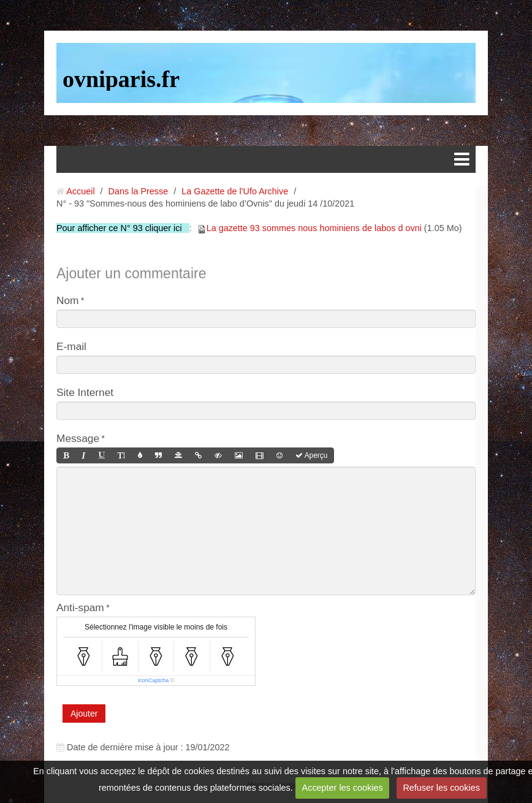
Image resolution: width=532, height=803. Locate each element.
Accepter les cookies (343, 788)
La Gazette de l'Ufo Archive (235, 191)
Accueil (80, 191)
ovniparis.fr (121, 79)
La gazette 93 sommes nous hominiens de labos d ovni (314, 228)
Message (78, 438)
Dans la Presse (139, 191)
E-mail (71, 346)
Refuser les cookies (441, 788)
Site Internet (85, 392)
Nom (67, 300)
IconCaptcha (154, 680)
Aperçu (311, 455)
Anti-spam (80, 607)
